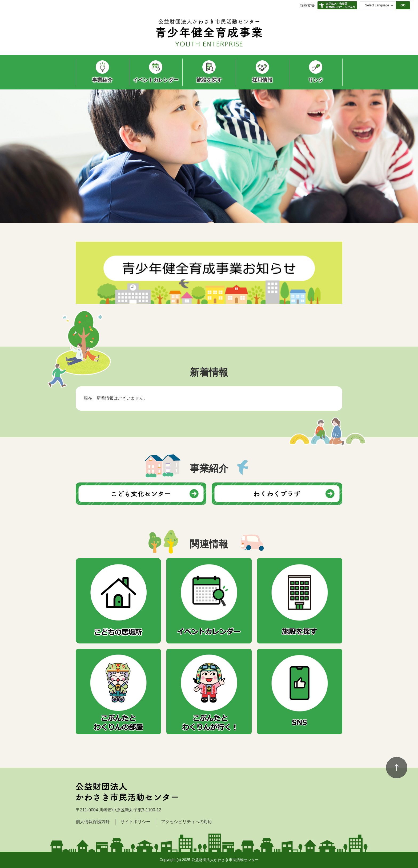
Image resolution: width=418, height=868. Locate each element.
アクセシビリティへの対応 (187, 822)
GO (403, 5)
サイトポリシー (135, 822)
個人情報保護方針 (93, 822)
